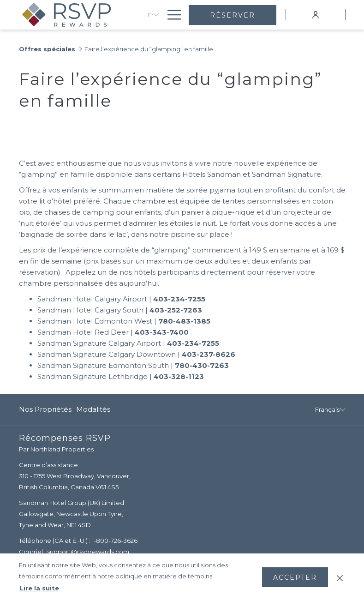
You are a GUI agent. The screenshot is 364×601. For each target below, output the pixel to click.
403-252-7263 (176, 310)
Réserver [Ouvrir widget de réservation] (233, 15)
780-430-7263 (202, 365)
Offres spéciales (47, 49)
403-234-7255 (179, 299)
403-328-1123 (179, 376)
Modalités (93, 409)
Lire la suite (39, 588)
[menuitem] (46, 410)
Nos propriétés (45, 409)
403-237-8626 (209, 354)
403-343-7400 (162, 332)
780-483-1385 (184, 321)
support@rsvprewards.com (88, 552)
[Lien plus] (171, 15)
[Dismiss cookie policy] (340, 577)
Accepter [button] (295, 577)
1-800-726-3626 (115, 541)
